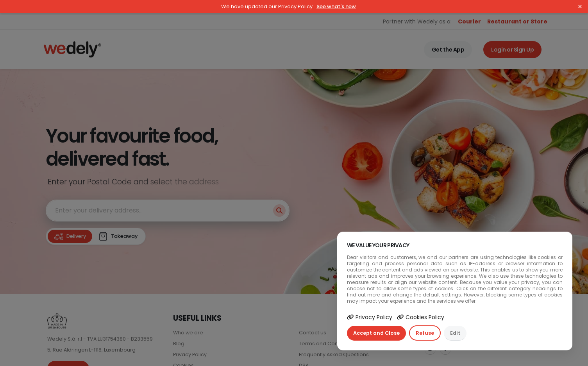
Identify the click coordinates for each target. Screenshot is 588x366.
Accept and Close (376, 333)
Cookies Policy (421, 317)
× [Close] (580, 7)
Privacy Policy (370, 317)
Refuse (425, 333)
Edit (455, 333)
